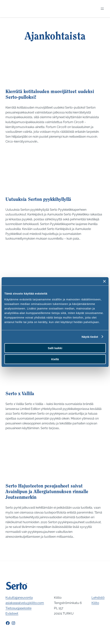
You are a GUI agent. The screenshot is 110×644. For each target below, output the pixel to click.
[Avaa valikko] (102, 9)
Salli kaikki (55, 348)
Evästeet (12, 613)
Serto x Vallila (20, 394)
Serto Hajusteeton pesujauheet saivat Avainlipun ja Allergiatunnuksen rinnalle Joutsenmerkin (47, 492)
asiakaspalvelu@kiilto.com (25, 603)
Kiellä (55, 359)
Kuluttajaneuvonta (19, 598)
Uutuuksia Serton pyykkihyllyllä (38, 200)
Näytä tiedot (90, 337)
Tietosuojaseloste (18, 608)
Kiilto (95, 603)
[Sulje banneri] (104, 281)
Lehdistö (98, 598)
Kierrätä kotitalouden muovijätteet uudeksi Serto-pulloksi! (50, 95)
